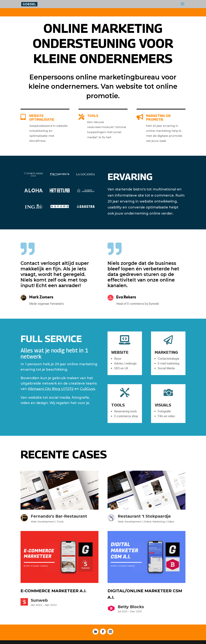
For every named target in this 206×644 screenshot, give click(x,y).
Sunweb (39, 600)
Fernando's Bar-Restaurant (59, 516)
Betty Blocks (131, 607)
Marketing (166, 352)
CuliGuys (87, 389)
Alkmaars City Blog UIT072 (51, 389)
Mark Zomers (41, 297)
